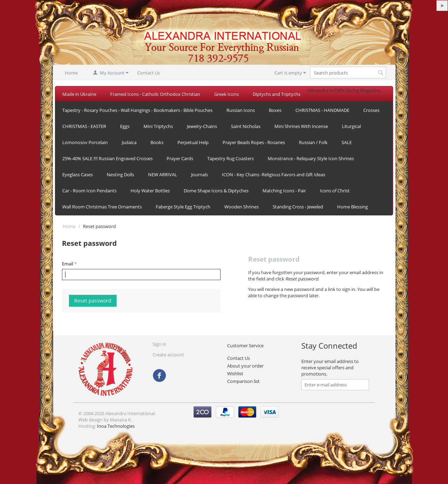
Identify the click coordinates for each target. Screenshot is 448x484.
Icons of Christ (335, 191)
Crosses (371, 110)
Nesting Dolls (120, 175)
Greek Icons (226, 94)
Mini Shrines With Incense (301, 126)
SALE (347, 142)
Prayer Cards (180, 158)
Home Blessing (352, 207)
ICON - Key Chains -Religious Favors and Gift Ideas (274, 175)
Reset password (93, 301)
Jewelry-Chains (202, 126)
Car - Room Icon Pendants (89, 191)
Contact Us (149, 73)
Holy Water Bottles (150, 191)
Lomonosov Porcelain (85, 142)
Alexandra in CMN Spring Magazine (344, 90)
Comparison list (243, 381)
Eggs (125, 126)
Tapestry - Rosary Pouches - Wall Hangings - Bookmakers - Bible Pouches (137, 110)
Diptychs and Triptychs (276, 94)
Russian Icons (241, 110)
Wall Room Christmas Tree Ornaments (102, 207)
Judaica (129, 142)
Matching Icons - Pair (284, 191)
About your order (245, 366)
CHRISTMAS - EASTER (84, 126)
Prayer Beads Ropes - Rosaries (254, 142)
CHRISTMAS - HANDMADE (322, 110)
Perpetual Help (193, 142)
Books (157, 142)
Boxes (275, 110)
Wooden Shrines (241, 207)
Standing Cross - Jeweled (298, 207)
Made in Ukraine (79, 94)
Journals (199, 175)
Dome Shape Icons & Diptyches (216, 191)
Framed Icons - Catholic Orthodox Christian (155, 94)
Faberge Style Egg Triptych (183, 207)
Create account (168, 355)
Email (68, 264)
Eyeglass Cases (78, 175)
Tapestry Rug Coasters (230, 158)
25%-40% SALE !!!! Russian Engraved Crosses (107, 158)
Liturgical (351, 126)
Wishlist (235, 373)
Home (71, 73)
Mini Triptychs (158, 126)
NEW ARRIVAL (163, 175)
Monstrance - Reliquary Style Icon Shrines (311, 158)
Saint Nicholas (246, 126)
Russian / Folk (313, 142)
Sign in (159, 344)
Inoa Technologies (116, 426)
